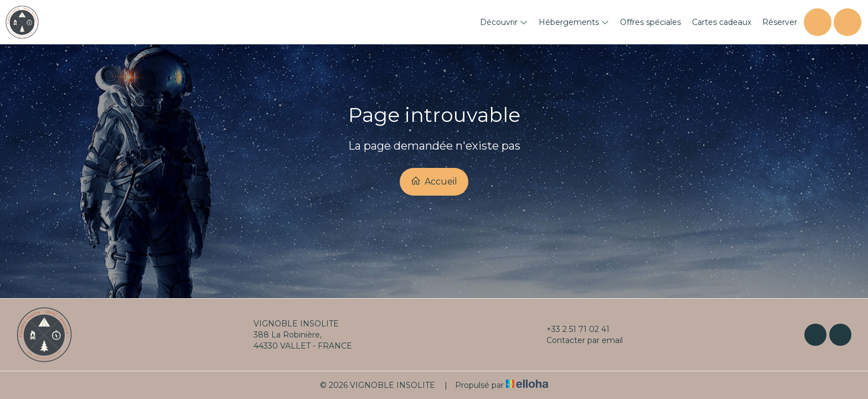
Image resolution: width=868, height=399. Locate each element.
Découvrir (504, 22)
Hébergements (574, 22)
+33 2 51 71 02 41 (572, 329)
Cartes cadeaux (722, 22)
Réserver (780, 22)
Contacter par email (578, 340)
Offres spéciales (650, 22)
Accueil (434, 181)
